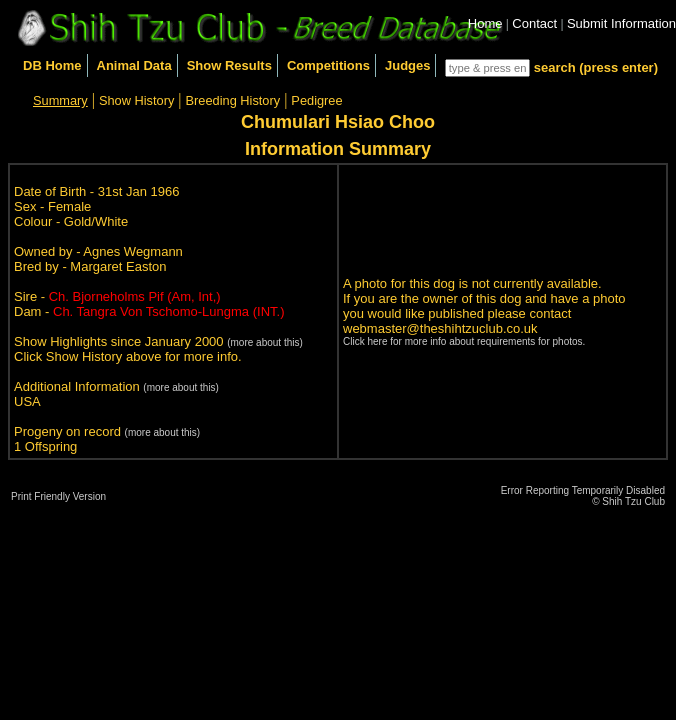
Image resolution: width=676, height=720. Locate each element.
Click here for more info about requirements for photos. (464, 341)
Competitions (328, 65)
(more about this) (265, 342)
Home (485, 23)
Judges (408, 65)
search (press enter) (596, 67)
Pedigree (316, 100)
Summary (60, 100)
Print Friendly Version (58, 496)
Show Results (229, 65)
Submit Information (621, 23)
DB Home (52, 65)
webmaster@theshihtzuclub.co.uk (440, 328)
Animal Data (134, 65)
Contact (534, 23)
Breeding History (233, 100)
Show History (136, 100)
